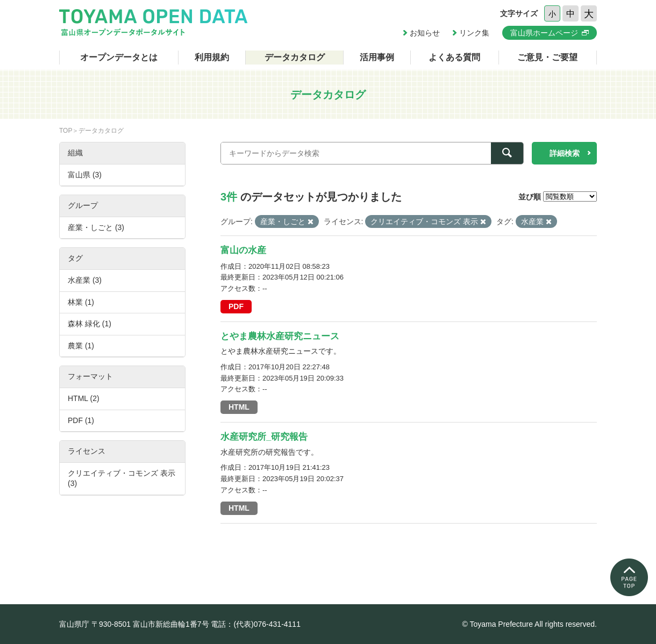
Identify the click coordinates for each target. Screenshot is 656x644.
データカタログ (295, 57)
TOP (66, 131)
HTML (239, 407)
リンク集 (474, 33)
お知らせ (425, 33)
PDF (236, 306)
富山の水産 (243, 250)
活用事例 (377, 57)
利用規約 (212, 57)
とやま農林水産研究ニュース (280, 336)
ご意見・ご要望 (547, 57)
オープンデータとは (119, 57)
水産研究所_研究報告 (264, 437)
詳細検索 (565, 153)
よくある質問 (454, 57)
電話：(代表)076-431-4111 (256, 624)
